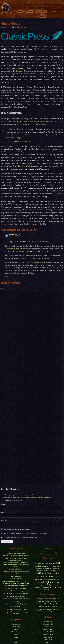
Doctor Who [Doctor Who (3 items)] (49, 568)
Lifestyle (16, 642)
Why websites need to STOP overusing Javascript (16, 613)
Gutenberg (19, 71)
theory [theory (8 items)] (38, 587)
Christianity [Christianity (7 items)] (44, 566)
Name (4, 504)
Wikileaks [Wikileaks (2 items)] (47, 590)
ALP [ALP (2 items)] (36, 563)
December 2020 (48, 632)
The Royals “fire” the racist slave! (16, 553)
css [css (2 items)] (60, 566)
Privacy (42, 16)
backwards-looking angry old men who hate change (20, 121)
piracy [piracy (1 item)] (58, 576)
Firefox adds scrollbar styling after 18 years (16, 609)
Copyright (41, 11)
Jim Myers (40, 599)
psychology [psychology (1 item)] (53, 579)
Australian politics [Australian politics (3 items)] (50, 563)
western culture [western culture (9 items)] (53, 587)
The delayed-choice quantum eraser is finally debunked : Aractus (48, 610)
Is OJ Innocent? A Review (50, 606)
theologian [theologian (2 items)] (50, 585)
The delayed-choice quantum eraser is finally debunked (16, 572)
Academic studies (16, 624)
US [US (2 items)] (44, 588)
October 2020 (48, 637)
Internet (16, 640)
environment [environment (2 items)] (40, 571)
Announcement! (16, 576)
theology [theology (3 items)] (56, 585)
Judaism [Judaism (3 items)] (57, 573)
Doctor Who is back (16, 606)
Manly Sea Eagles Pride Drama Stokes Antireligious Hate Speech (16, 559)
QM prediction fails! (55, 611)
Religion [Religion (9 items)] (47, 582)
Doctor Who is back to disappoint (16, 591)
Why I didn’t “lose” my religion (16, 596)
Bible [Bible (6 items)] (59, 563)
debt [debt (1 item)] (36, 568)
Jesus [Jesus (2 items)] (53, 573)
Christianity (16, 627)
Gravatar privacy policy (45, 497)
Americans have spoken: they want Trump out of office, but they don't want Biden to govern (16, 582)
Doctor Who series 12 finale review (16, 588)
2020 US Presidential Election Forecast (16, 586)
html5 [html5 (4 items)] (38, 573)
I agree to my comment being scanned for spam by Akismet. (21, 537)
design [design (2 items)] (39, 568)
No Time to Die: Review (16, 569)
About (29, 11)
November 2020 (48, 634)
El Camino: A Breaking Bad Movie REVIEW (16, 593)
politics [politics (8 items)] (39, 579)
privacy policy (30, 495)
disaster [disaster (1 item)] (43, 568)
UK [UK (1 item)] (42, 588)
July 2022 (48, 627)
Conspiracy (16, 629)
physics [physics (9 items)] (53, 576)
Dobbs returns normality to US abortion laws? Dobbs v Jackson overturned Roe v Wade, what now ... (16, 564)
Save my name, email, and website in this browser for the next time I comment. (26, 533)
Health (16, 637)
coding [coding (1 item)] (51, 566)
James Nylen (15, 234)
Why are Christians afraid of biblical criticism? (16, 556)
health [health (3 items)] (48, 570)
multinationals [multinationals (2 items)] (45, 576)
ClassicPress (29, 46)
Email (4, 512)
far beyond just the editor (15, 166)
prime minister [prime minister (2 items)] (47, 579)
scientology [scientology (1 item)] (40, 585)
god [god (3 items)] (45, 570)
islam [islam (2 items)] (50, 573)
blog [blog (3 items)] (37, 566)
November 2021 (48, 629)
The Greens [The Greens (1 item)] (44, 585)
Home (20, 11)
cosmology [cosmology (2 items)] (56, 566)
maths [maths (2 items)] (39, 576)
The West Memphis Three (52, 599)
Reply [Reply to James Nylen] (7, 277)
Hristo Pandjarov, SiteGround (23, 141)
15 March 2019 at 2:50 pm (16, 237)
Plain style (7, 12)
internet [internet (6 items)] (45, 573)
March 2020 (48, 640)
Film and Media (16, 632)
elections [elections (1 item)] (59, 568)
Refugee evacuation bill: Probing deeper (16, 604)
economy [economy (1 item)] (55, 568)
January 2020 (48, 642)
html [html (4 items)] (58, 570)
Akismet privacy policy (27, 497)
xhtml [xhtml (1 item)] (51, 590)
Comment (5, 289)
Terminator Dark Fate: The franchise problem (16, 599)
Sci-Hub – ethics (16, 579)
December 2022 (48, 621)
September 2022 (48, 624)
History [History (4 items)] (53, 570)
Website (4, 521)
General (16, 634)
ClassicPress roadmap (12, 248)
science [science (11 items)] (56, 582)
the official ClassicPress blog (31, 262)
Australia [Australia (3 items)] (41, 563)
